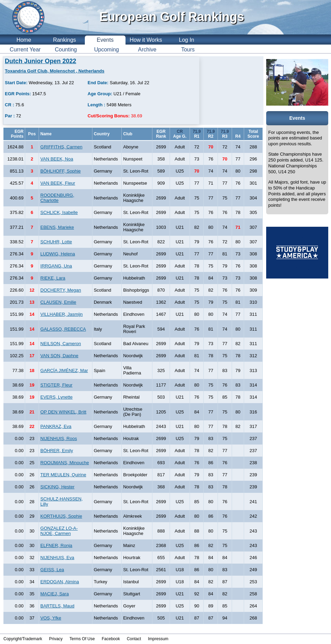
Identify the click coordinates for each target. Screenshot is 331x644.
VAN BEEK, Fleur (58, 183)
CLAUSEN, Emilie (58, 302)
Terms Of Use (82, 639)
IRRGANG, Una (56, 266)
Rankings (65, 40)
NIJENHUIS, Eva (57, 558)
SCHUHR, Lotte (56, 242)
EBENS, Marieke (57, 227)
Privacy (56, 639)
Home (24, 40)
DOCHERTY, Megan (61, 290)
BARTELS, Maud (57, 606)
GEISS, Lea (52, 570)
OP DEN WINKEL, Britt (63, 412)
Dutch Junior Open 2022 (41, 61)
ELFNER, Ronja (56, 545)
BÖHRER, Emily (57, 451)
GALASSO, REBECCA (63, 329)
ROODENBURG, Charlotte (57, 198)
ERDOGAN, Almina (60, 582)
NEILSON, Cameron (61, 344)
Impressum (158, 639)
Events (105, 40)
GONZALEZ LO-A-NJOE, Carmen (59, 531)
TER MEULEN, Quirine (63, 475)
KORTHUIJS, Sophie (61, 516)
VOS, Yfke (51, 618)
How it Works (146, 40)
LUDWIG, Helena (58, 254)
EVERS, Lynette (56, 397)
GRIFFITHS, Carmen (61, 147)
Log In (187, 40)
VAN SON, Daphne (59, 356)
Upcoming (107, 50)
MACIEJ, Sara (54, 594)
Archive (147, 50)
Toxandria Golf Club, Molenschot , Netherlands (55, 71)
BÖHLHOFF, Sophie (61, 171)
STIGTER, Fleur (56, 385)
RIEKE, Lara (53, 278)
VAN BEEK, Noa (57, 159)
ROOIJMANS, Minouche (65, 463)
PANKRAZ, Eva (56, 426)
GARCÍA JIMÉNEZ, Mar (64, 370)
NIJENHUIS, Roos (59, 438)
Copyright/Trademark (23, 639)
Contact (134, 639)
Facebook (111, 639)
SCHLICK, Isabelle (59, 212)
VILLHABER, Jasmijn (62, 314)
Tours (188, 50)
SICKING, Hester (57, 487)
